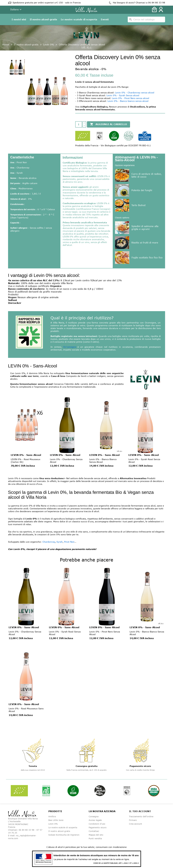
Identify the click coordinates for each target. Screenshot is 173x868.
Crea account (136, 824)
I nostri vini (19, 19)
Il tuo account (140, 811)
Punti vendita (95, 838)
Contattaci (94, 831)
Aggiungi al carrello (108, 124)
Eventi (105, 19)
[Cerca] (146, 19)
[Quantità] (79, 124)
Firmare (133, 820)
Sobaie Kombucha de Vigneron (64, 835)
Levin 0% (53, 824)
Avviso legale (95, 820)
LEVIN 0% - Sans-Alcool (26, 455)
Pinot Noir (69, 542)
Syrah (60, 542)
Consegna (94, 816)
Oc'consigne (70, 347)
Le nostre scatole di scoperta (79, 19)
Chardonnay (49, 542)
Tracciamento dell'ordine (141, 816)
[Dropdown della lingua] (16, 10)
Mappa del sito (96, 835)
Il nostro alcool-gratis (43, 19)
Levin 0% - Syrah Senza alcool (123, 95)
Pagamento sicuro (98, 827)
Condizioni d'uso (97, 824)
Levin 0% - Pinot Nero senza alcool (130, 98)
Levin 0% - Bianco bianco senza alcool (128, 101)
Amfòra (52, 816)
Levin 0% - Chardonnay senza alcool (135, 93)
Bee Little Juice (56, 820)
